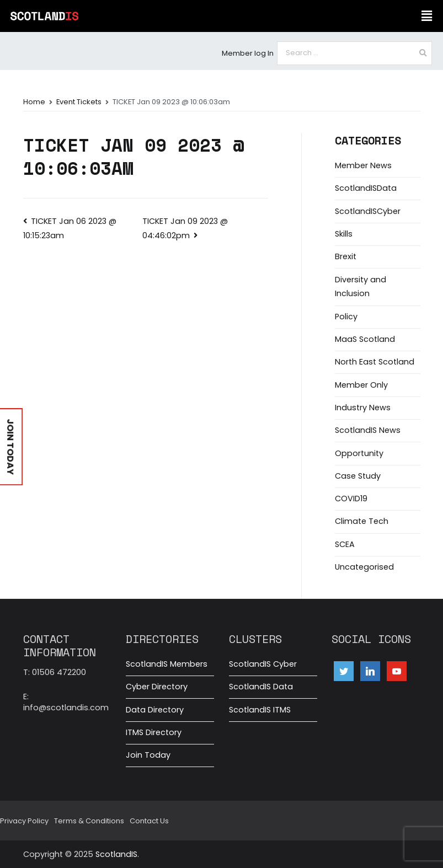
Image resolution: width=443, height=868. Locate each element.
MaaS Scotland (365, 339)
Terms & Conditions (89, 821)
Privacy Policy (24, 821)
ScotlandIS (116, 854)
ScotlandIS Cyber (263, 664)
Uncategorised (364, 567)
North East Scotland (375, 362)
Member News (363, 165)
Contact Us (149, 821)
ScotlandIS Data (261, 687)
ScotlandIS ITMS (260, 710)
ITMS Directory (154, 732)
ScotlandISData (366, 188)
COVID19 (351, 499)
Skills (344, 234)
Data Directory (155, 710)
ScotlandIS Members (167, 664)
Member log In (248, 53)
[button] (426, 16)
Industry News (363, 408)
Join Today (148, 755)
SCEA (345, 544)
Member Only (361, 385)
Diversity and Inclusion (361, 287)
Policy (346, 317)
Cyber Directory (157, 687)
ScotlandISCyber (368, 211)
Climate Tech (362, 521)
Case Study (358, 476)
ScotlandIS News (368, 430)
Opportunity (359, 453)
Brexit (346, 256)
